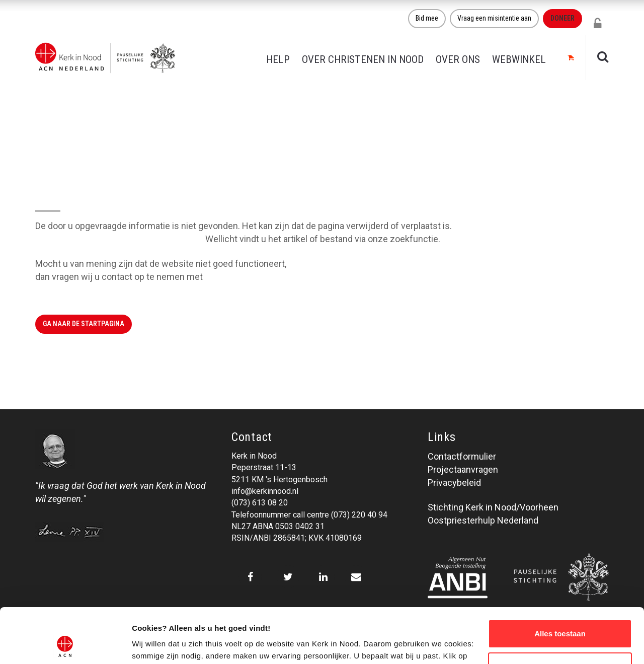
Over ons (458, 59)
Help (278, 59)
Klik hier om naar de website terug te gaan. (119, 239)
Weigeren (560, 615)
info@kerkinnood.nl (265, 491)
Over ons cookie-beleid (174, 644)
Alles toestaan (560, 582)
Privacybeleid (454, 483)
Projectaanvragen (463, 469)
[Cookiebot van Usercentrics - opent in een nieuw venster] (65, 644)
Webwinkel (519, 59)
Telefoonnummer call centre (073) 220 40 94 (309, 515)
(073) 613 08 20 (260, 503)
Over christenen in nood (363, 59)
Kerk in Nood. (231, 277)
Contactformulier (462, 456)
